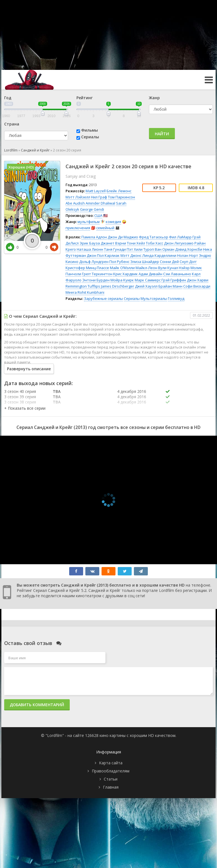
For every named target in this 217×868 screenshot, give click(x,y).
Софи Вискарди (197, 286)
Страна (12, 124)
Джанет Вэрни (113, 243)
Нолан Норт (188, 255)
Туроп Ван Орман (159, 249)
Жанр (154, 98)
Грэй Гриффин (174, 280)
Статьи (111, 779)
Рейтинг (85, 98)
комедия (113, 222)
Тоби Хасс (155, 243)
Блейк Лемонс (119, 191)
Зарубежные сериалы (103, 298)
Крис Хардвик (126, 274)
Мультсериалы (154, 298)
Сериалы (90, 137)
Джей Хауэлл (146, 286)
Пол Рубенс (119, 262)
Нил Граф (99, 197)
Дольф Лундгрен (94, 262)
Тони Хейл (136, 243)
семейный (105, 228)
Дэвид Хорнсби (189, 249)
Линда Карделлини (159, 255)
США (98, 215)
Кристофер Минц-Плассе (87, 268)
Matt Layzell (96, 191)
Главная (111, 787)
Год (8, 98)
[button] (25, 408)
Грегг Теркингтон (97, 274)
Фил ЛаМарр (180, 237)
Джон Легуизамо (179, 243)
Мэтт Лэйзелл (78, 197)
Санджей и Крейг (35, 150)
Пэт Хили (135, 249)
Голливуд (176, 298)
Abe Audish (75, 203)
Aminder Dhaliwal (100, 203)
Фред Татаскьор (154, 237)
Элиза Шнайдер (145, 262)
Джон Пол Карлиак (103, 255)
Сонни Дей (169, 262)
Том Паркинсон (121, 197)
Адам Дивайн (150, 274)
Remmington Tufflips (83, 286)
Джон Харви (198, 280)
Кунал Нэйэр (179, 268)
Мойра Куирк (122, 280)
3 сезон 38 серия (20, 402)
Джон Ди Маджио (123, 237)
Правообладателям (111, 771)
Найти (162, 134)
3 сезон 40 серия (20, 391)
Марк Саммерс (148, 280)
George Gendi (92, 209)
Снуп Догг (188, 262)
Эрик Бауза (90, 243)
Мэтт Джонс (131, 255)
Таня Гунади (115, 249)
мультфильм (89, 222)
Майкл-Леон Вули (151, 268)
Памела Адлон (94, 237)
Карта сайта (111, 763)
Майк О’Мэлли (122, 268)
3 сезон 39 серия (20, 397)
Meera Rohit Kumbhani (85, 292)
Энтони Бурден (96, 280)
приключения (78, 228)
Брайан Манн (170, 286)
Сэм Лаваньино (177, 274)
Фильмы (90, 130)
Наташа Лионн (90, 249)
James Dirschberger (118, 286)
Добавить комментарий (37, 705)
